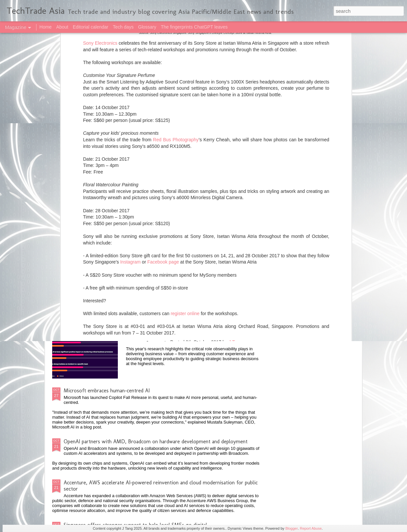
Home (45, 27)
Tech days (123, 27)
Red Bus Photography (176, 36)
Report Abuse (311, 528)
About (62, 27)
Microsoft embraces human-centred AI (107, 391)
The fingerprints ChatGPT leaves (194, 27)
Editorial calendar (91, 27)
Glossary (147, 27)
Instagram (130, 158)
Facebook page (163, 158)
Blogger (291, 528)
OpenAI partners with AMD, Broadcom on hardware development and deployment (156, 441)
